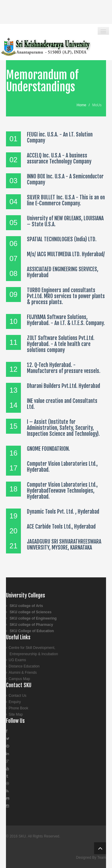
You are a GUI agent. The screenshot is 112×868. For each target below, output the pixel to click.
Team (102, 858)
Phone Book (18, 708)
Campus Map (19, 679)
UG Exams (17, 660)
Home (82, 105)
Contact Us (17, 696)
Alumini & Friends (23, 673)
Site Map (16, 714)
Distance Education (24, 666)
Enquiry (15, 702)
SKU (22, 836)
